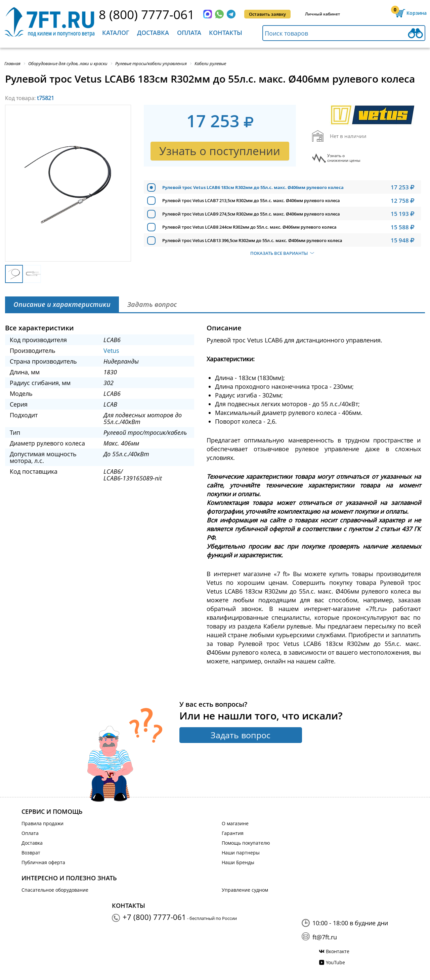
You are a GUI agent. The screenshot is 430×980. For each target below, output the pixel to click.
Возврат (31, 853)
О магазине (235, 823)
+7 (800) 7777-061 (154, 917)
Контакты (226, 33)
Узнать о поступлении (220, 151)
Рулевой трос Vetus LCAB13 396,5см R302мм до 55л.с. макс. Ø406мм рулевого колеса (252, 240)
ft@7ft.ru (325, 937)
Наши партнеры (241, 853)
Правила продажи (42, 823)
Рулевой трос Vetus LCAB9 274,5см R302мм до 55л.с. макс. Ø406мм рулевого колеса (251, 214)
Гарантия (233, 833)
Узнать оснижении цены (344, 158)
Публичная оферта (43, 862)
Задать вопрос (241, 735)
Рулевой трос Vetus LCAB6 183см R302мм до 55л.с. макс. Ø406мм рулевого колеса (253, 187)
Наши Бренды (238, 862)
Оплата (189, 33)
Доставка (153, 33)
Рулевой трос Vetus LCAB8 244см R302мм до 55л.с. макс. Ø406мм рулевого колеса (249, 227)
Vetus (111, 351)
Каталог (116, 33)
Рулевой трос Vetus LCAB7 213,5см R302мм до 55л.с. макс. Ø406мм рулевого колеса (251, 200)
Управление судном (245, 890)
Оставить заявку (267, 14)
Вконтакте (338, 951)
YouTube (335, 962)
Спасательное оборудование (55, 890)
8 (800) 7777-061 (147, 14)
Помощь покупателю (246, 843)
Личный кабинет (322, 14)
